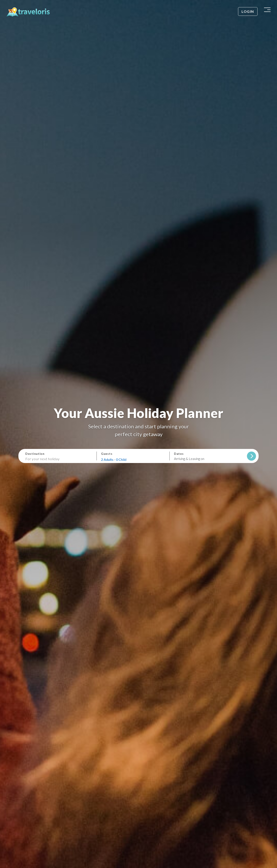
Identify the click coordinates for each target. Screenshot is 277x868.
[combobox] (59, 459)
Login (248, 11)
